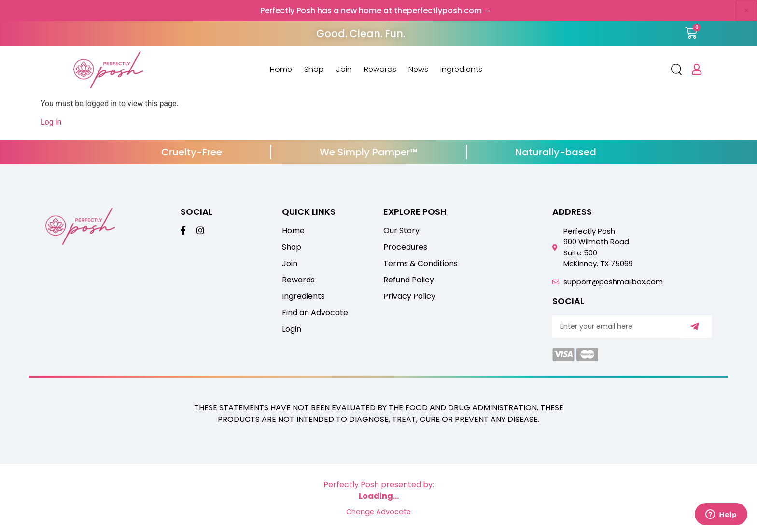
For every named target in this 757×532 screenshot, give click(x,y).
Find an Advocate (315, 313)
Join (344, 70)
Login (292, 329)
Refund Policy (409, 280)
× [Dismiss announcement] (746, 10)
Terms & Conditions (421, 264)
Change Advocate (378, 512)
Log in (51, 122)
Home (281, 70)
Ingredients (461, 70)
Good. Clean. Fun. (361, 34)
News (418, 70)
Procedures (405, 247)
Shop (314, 70)
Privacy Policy (409, 296)
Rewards (380, 70)
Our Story (401, 231)
